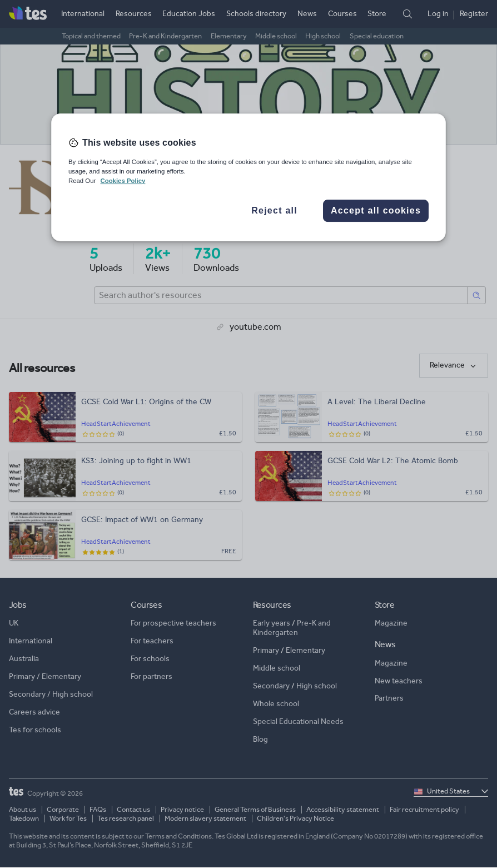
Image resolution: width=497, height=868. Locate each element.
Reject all (274, 210)
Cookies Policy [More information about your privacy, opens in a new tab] (123, 181)
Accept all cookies (376, 210)
